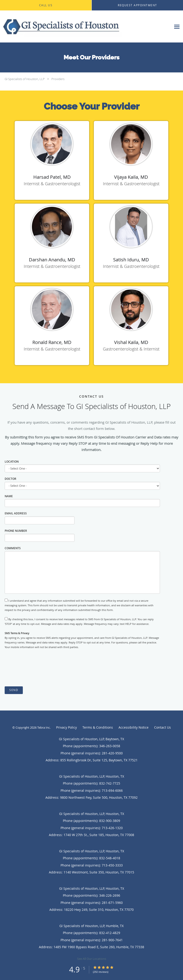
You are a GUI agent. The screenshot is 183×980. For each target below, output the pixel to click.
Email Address (16, 513)
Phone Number (16, 531)
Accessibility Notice (134, 727)
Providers (58, 79)
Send (14, 690)
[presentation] (40, 668)
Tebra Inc (44, 727)
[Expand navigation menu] (177, 27)
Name (9, 496)
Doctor (10, 479)
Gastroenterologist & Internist (131, 349)
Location (12, 462)
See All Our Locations (92, 959)
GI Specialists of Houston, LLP (25, 79)
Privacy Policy (66, 727)
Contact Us (163, 727)
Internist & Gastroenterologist (52, 184)
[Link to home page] (86, 27)
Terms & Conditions (98, 727)
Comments (13, 548)
